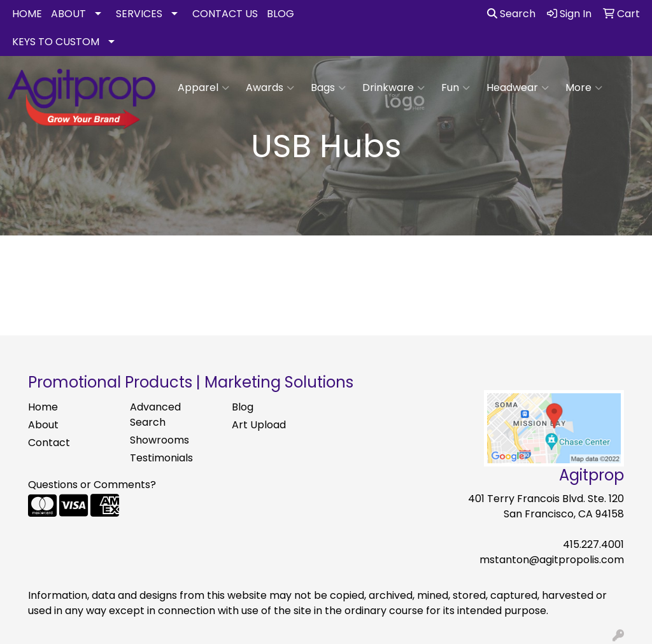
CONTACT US (225, 14)
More (584, 88)
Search (511, 14)
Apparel (203, 88)
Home (43, 407)
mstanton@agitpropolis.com (552, 560)
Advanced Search (155, 415)
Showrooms (159, 440)
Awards (270, 88)
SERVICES (139, 14)
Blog (243, 407)
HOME (27, 14)
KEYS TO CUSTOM (56, 42)
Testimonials (161, 458)
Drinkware (393, 88)
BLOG (280, 14)
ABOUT (68, 14)
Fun (456, 88)
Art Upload (259, 425)
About (43, 425)
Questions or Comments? (92, 485)
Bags (328, 88)
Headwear (518, 88)
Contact (49, 443)
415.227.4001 (593, 544)
